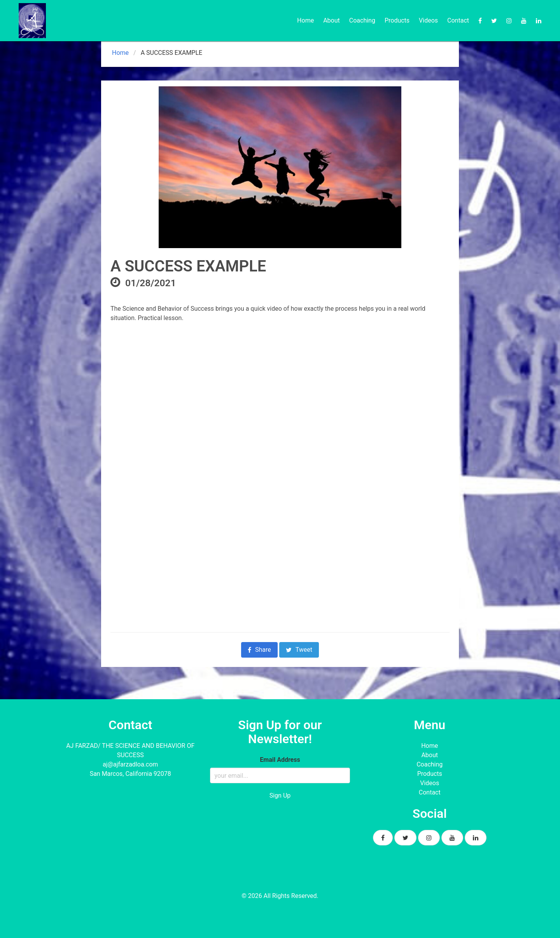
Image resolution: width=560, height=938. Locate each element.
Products (397, 20)
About (332, 20)
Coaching (362, 20)
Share (259, 650)
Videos (428, 20)
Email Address (280, 760)
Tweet (299, 650)
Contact (458, 20)
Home (305, 20)
